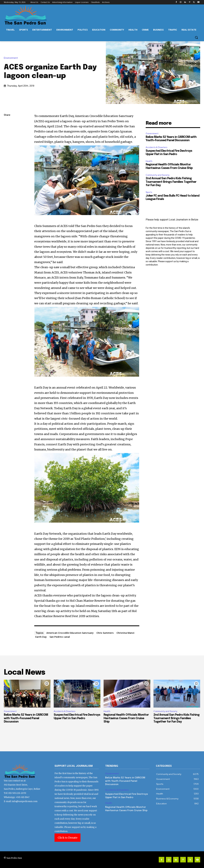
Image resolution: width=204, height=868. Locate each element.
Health (149, 161)
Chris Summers (105, 633)
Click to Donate (67, 838)
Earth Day (41, 637)
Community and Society (158, 175)
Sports (149, 192)
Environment (12, 58)
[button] (196, 37)
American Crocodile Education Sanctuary (70, 633)
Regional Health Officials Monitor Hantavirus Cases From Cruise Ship (126, 718)
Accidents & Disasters (156, 147)
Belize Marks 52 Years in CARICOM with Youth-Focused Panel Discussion (26, 718)
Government (152, 133)
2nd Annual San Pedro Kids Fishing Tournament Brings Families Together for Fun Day (171, 182)
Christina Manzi (125, 633)
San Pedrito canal (60, 637)
